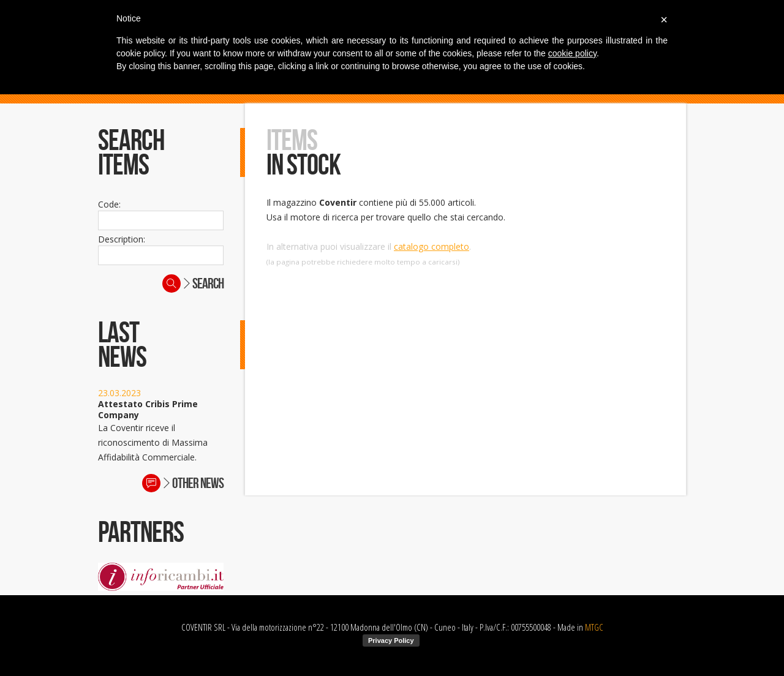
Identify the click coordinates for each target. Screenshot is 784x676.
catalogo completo (432, 246)
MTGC (594, 627)
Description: (122, 239)
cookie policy (572, 53)
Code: (109, 204)
